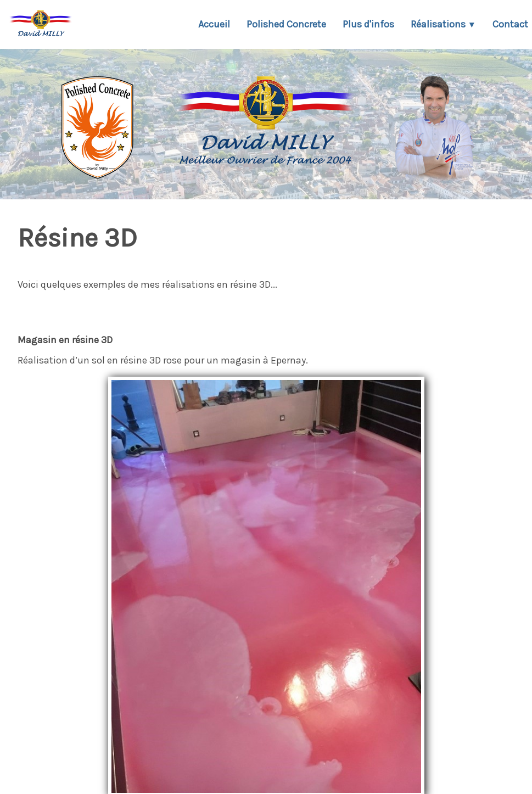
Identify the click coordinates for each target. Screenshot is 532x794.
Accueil (214, 24)
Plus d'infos (368, 24)
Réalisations (443, 24)
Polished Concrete (286, 24)
